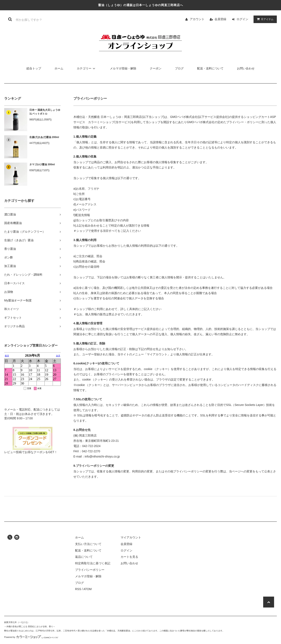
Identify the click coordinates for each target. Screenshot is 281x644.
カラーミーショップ (101, 122)
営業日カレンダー (33, 380)
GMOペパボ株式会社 (184, 117)
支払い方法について (88, 544)
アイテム (264, 19)
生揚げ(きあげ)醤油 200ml (44, 137)
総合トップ (34, 68)
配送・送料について (210, 68)
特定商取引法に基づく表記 (93, 563)
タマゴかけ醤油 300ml (42, 164)
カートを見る (129, 557)
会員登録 (220, 19)
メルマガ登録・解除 (123, 68)
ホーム (59, 68)
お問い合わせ (246, 68)
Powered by (31, 637)
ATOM (88, 589)
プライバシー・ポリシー (242, 122)
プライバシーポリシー (90, 570)
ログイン (242, 19)
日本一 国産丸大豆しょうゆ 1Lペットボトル (45, 112)
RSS (78, 589)
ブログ (179, 68)
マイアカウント (131, 537)
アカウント (197, 19)
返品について (84, 557)
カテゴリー (87, 68)
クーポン (156, 68)
